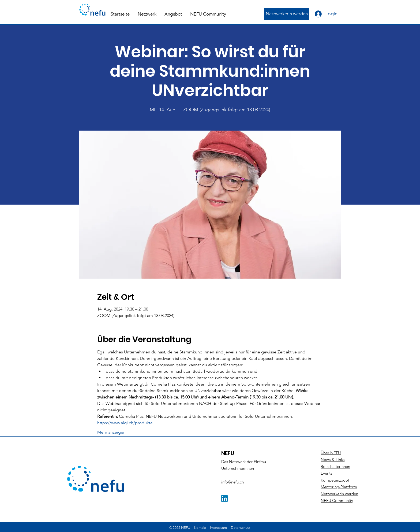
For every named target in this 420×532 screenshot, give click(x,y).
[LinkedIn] (224, 498)
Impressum (218, 528)
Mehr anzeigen (111, 432)
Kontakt (200, 528)
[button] (147, 14)
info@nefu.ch (232, 482)
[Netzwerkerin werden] (287, 14)
